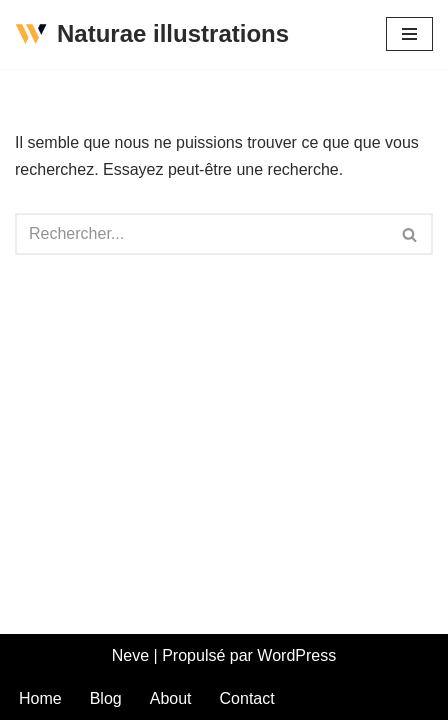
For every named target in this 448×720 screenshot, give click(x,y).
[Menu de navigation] (409, 34)
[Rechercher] (201, 234)
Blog (106, 698)
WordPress (296, 655)
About (171, 698)
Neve (130, 655)
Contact (247, 698)
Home (40, 698)
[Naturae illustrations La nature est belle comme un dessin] (152, 34)
